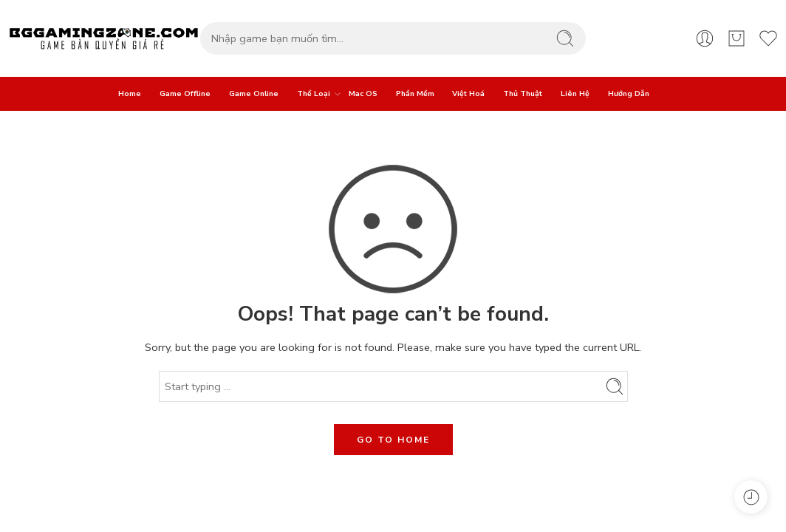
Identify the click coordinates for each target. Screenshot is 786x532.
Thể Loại (314, 94)
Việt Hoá (468, 94)
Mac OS (363, 94)
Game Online (254, 94)
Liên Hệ (575, 94)
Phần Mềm (415, 94)
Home (130, 94)
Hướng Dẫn (629, 94)
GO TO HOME (393, 440)
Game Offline (185, 94)
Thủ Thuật (523, 94)
